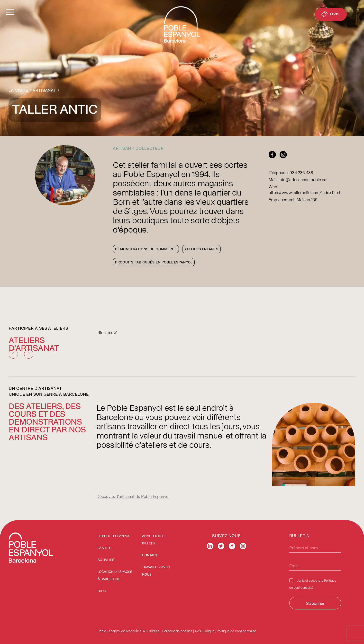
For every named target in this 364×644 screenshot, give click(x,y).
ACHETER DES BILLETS (153, 540)
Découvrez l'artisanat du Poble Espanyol (133, 496)
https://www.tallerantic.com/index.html (305, 192)
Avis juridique (205, 631)
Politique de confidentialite (237, 631)
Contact (150, 555)
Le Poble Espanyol (114, 536)
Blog (102, 591)
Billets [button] (329, 15)
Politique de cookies (177, 631)
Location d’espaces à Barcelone (115, 576)
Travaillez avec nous (156, 571)
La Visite (18, 90)
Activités (106, 560)
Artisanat (44, 90)
